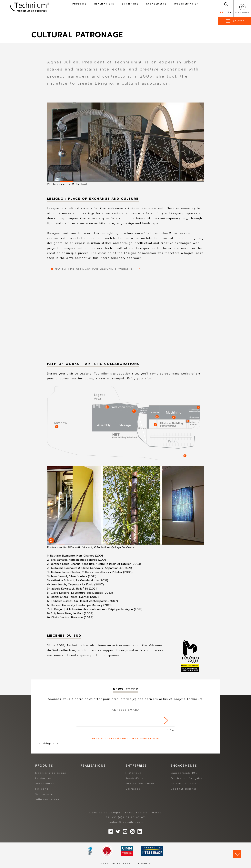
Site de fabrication (140, 784)
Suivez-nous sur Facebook (110, 830)
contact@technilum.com (126, 822)
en (230, 12)
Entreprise (130, 4)
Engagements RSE (184, 773)
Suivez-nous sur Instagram (131, 830)
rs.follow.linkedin (139, 830)
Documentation (186, 4)
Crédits (145, 863)
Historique (134, 773)
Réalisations (104, 4)
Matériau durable (184, 784)
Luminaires (44, 778)
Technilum (29, 7)
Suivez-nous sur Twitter (117, 830)
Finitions (42, 789)
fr (222, 12)
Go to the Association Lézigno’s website (94, 269)
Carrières (133, 789)
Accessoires (45, 784)
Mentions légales (115, 863)
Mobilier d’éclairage (51, 773)
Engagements (156, 4)
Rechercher (226, 4)
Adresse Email (126, 710)
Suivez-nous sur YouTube (124, 830)
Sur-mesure (44, 794)
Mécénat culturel (183, 789)
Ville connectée (47, 799)
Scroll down (237, 854)
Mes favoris (242, 13)
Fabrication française (187, 778)
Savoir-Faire (135, 778)
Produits (79, 4)
